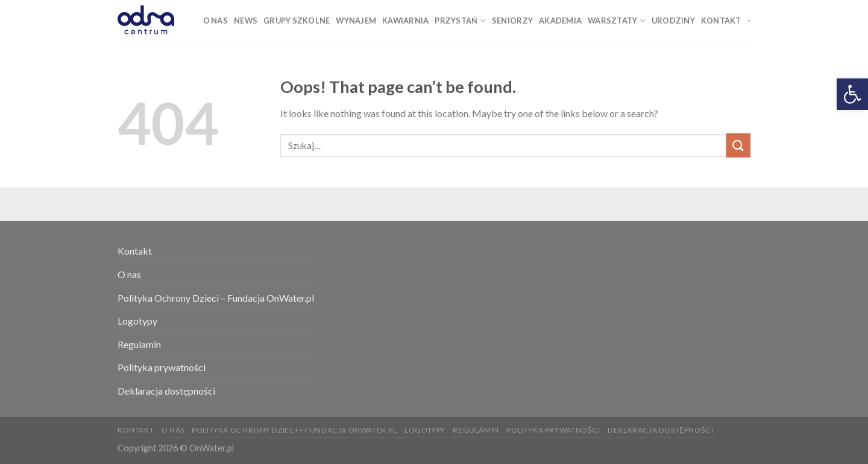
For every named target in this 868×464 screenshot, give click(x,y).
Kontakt (135, 251)
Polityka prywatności (162, 367)
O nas (129, 274)
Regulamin (139, 344)
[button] (852, 94)
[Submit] (738, 145)
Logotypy (137, 321)
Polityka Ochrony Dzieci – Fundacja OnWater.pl (216, 298)
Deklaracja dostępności (166, 391)
